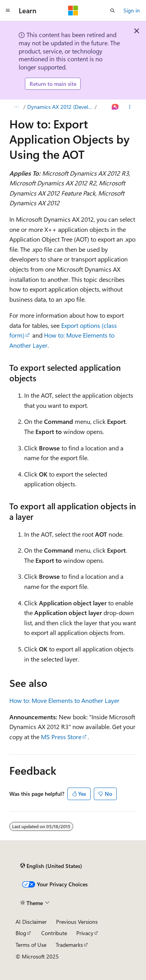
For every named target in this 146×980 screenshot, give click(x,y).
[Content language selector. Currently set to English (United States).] (51, 866)
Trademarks (69, 945)
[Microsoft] (73, 11)
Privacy (85, 933)
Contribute (54, 933)
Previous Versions (77, 922)
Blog (21, 933)
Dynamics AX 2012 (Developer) (60, 107)
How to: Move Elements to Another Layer (64, 700)
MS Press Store (61, 737)
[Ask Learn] (115, 107)
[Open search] (113, 11)
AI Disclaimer (31, 922)
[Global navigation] (8, 11)
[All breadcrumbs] (16, 107)
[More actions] (130, 107)
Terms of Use (31, 945)
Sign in (132, 10)
